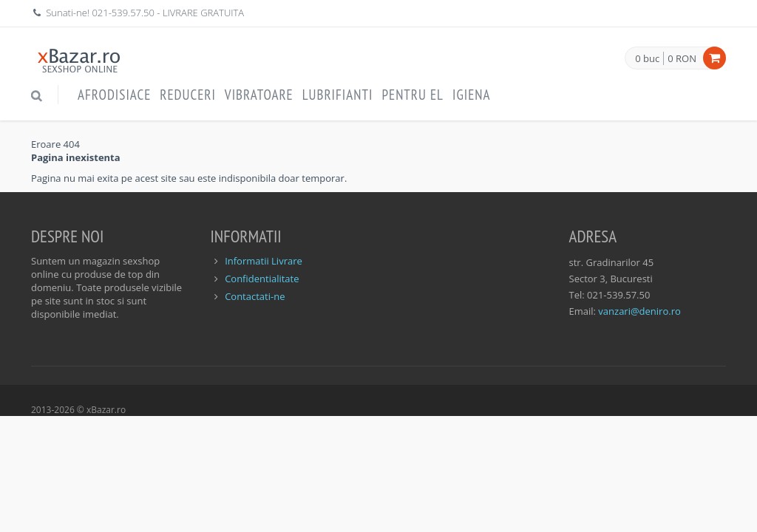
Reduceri (188, 95)
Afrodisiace (114, 95)
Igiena (472, 95)
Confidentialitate (262, 279)
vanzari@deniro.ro (639, 311)
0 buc (647, 59)
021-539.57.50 (123, 13)
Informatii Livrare (264, 261)
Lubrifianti (338, 95)
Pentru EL (413, 95)
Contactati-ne (255, 296)
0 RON (682, 58)
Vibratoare (259, 95)
